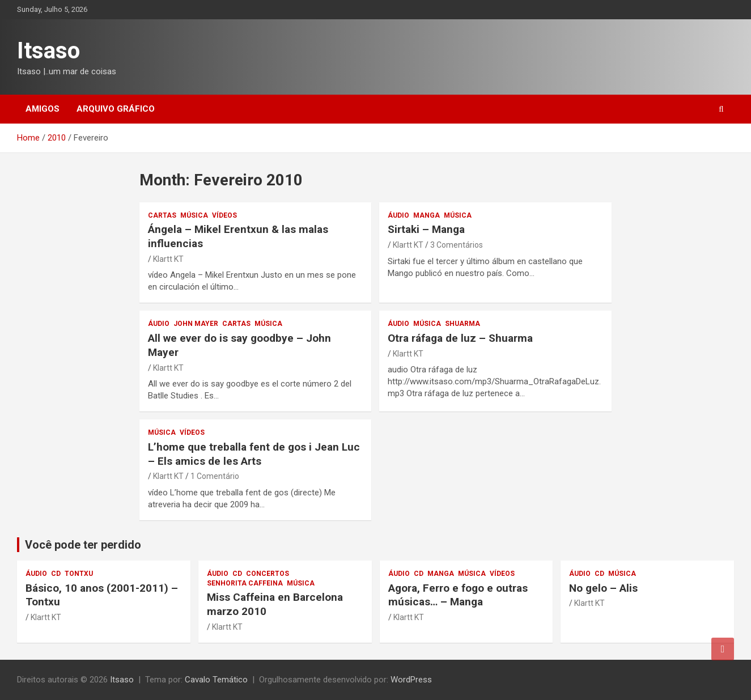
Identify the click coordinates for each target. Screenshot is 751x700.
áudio (398, 215)
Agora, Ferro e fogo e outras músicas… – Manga (458, 595)
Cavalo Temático (216, 680)
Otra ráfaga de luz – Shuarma (460, 338)
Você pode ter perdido (83, 545)
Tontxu (79, 574)
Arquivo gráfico (116, 109)
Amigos (43, 109)
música (194, 215)
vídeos (224, 215)
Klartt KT (168, 259)
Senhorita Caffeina (245, 583)
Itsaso (48, 51)
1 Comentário (215, 476)
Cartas (162, 215)
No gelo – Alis (603, 588)
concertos (268, 574)
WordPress (411, 680)
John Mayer (196, 324)
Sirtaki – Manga (426, 229)
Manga (427, 215)
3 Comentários (457, 245)
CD (56, 574)
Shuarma (463, 324)
